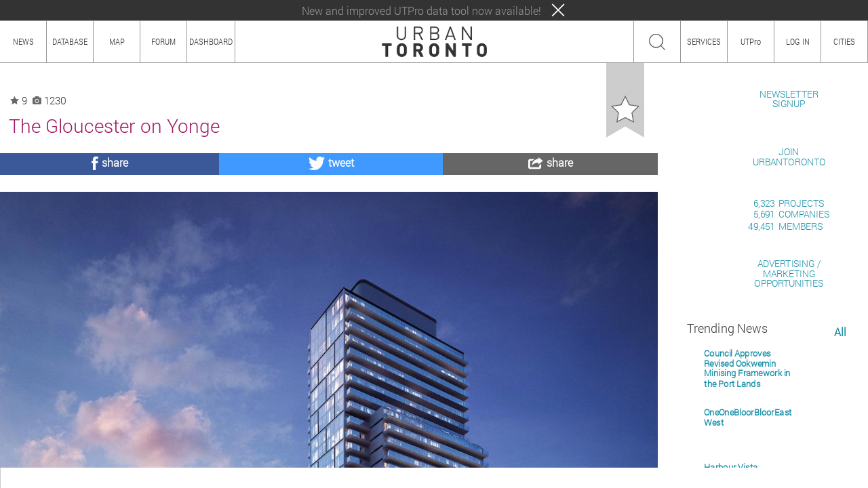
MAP (117, 41)
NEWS (23, 41)
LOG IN (798, 41)
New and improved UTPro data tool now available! (421, 11)
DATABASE (70, 41)
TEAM (159, 477)
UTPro (751, 41)
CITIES (844, 41)
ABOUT (19, 477)
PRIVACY (198, 477)
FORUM (163, 41)
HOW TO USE (66, 477)
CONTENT (119, 477)
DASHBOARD (211, 41)
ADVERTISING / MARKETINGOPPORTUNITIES (789, 430)
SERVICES (704, 41)
